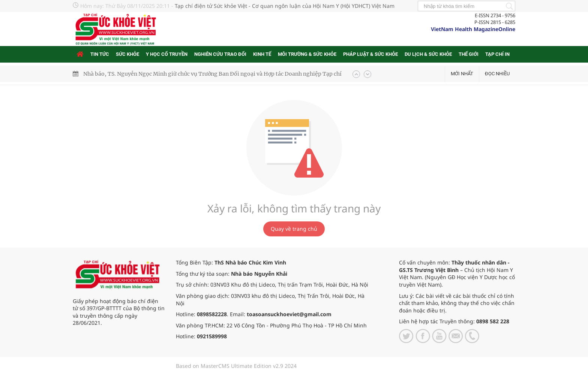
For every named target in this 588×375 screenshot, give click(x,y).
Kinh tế (262, 54)
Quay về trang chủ (294, 229)
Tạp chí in (497, 54)
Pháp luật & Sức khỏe (370, 54)
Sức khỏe (127, 54)
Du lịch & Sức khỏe (428, 54)
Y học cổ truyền (167, 54)
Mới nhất (462, 74)
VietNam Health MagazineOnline (473, 29)
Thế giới (469, 54)
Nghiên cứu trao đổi (220, 54)
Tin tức (100, 54)
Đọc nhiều (497, 74)
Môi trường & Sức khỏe (307, 54)
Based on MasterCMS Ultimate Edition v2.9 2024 (236, 366)
